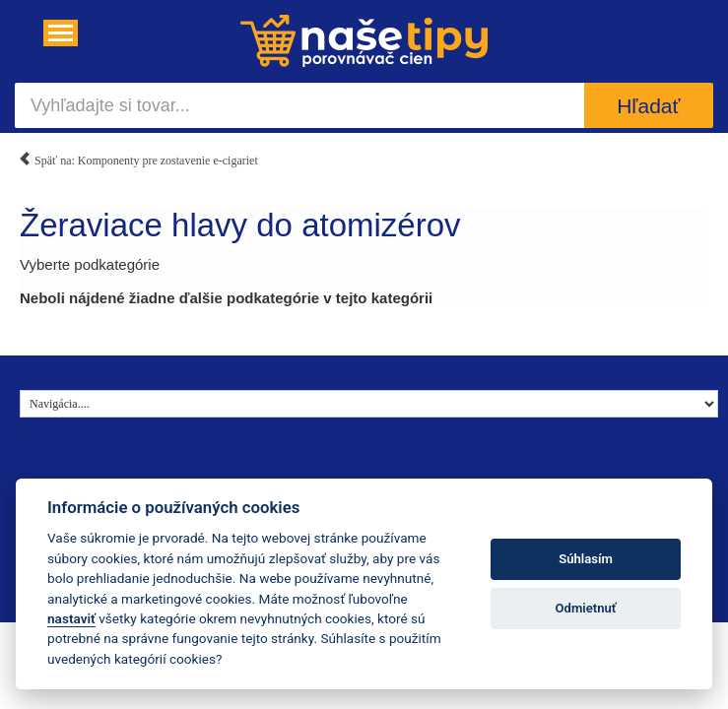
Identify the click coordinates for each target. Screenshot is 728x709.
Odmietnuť (586, 608)
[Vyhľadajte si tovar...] (299, 105)
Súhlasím (586, 559)
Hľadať (648, 106)
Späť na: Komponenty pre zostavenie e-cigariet (138, 157)
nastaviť (71, 618)
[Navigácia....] (61, 33)
